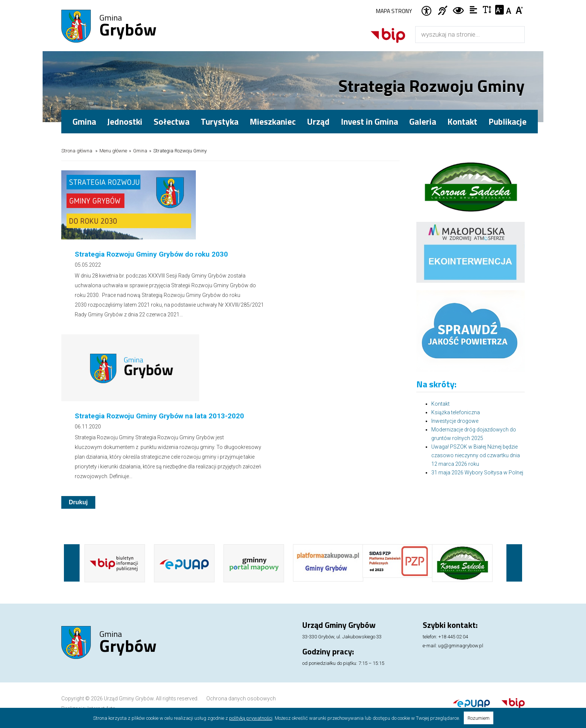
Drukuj (78, 346)
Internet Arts (101, 671)
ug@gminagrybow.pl (461, 608)
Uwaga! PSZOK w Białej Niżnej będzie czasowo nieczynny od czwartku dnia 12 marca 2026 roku (476, 455)
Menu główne (113, 151)
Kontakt (462, 122)
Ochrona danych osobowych (241, 661)
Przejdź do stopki (293, 0)
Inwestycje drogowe (455, 421)
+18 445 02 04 (453, 599)
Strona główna (77, 151)
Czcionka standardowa (510, 10)
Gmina (128, 27)
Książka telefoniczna (456, 412)
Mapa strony (394, 11)
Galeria (423, 122)
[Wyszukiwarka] (462, 35)
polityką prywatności (251, 718)
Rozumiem (479, 718)
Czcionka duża (520, 10)
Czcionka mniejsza (499, 10)
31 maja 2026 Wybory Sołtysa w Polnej (477, 473)
